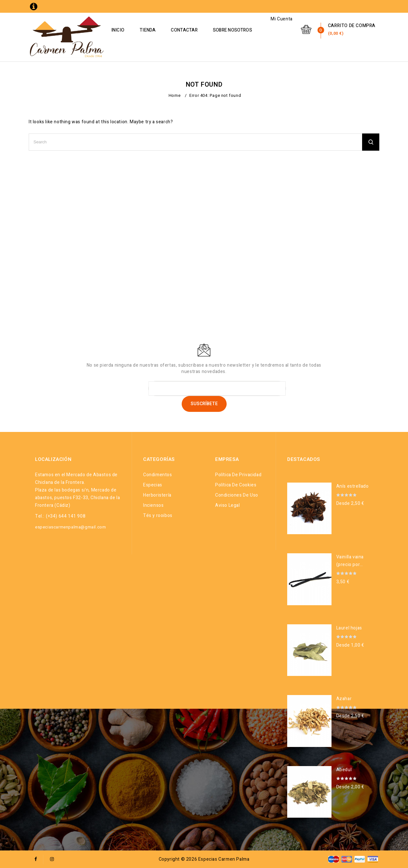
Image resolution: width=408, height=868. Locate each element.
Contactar (198, 30)
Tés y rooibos (158, 516)
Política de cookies (236, 485)
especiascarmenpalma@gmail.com (70, 527)
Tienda (161, 30)
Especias (153, 485)
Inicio (132, 30)
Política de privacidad (238, 475)
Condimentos (158, 475)
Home (175, 95)
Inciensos (153, 505)
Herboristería (157, 495)
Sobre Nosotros (246, 30)
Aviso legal (228, 505)
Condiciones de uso (237, 495)
